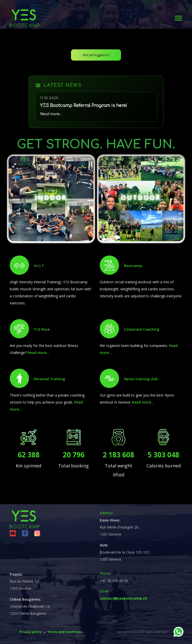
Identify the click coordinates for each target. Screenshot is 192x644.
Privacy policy (30, 632)
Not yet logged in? (96, 55)
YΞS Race (42, 329)
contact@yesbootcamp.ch (123, 598)
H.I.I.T (39, 266)
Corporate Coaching (142, 329)
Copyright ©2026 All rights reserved (141, 632)
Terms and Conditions (65, 632)
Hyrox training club (141, 379)
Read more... (38, 353)
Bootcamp (133, 266)
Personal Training (49, 379)
